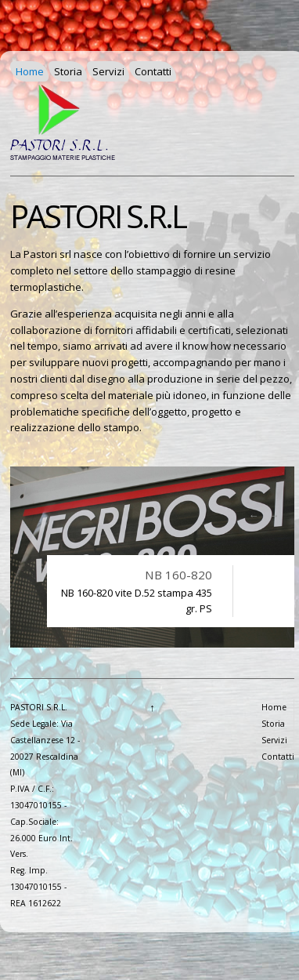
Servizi (108, 71)
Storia (68, 71)
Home (30, 71)
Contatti (153, 71)
